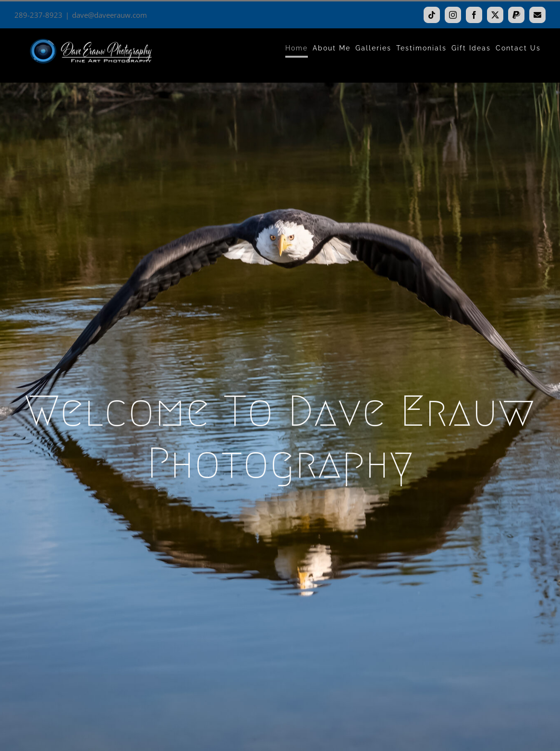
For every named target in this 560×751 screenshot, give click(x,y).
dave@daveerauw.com (110, 15)
